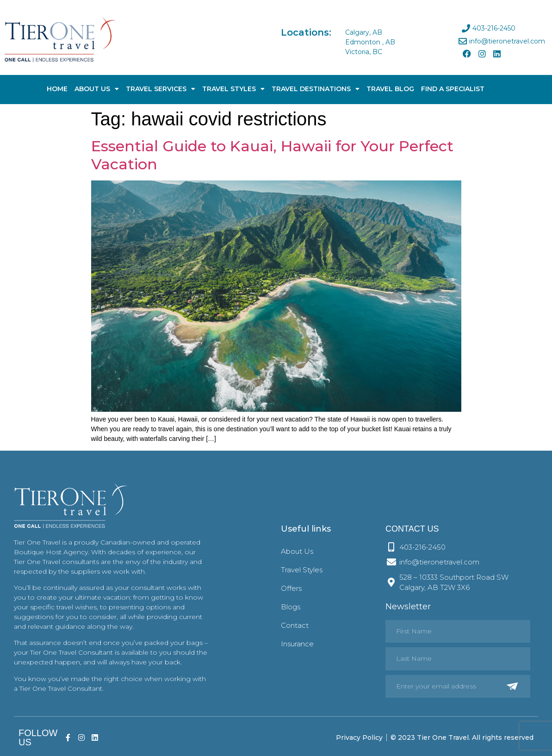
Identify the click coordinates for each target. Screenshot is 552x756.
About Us (97, 89)
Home (57, 89)
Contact (295, 625)
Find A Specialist (453, 89)
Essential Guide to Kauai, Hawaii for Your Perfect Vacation (272, 155)
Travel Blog (390, 89)
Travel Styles (233, 89)
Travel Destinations (316, 89)
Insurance (297, 644)
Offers (291, 588)
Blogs (291, 607)
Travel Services (161, 89)
